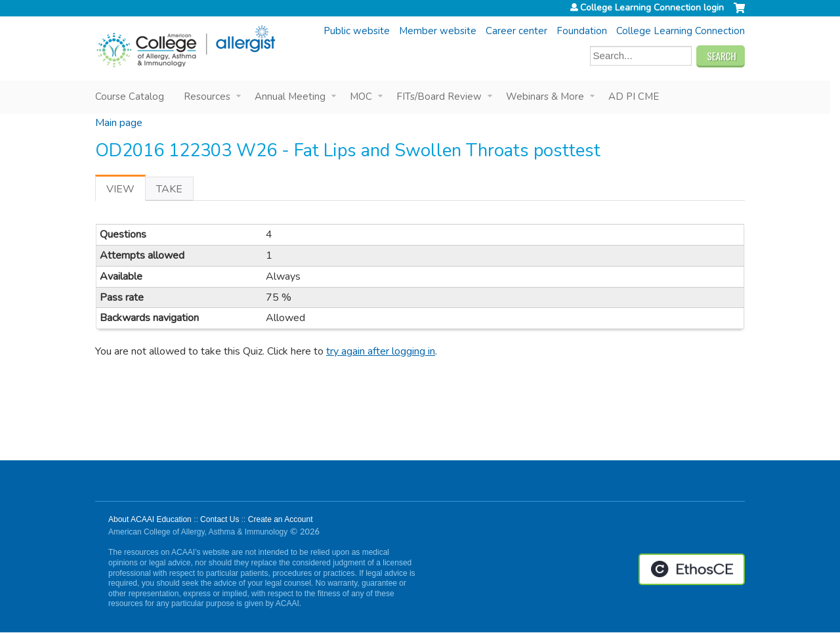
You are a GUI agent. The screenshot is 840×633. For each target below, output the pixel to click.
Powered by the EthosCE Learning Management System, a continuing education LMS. (692, 569)
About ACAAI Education (150, 519)
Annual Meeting (290, 97)
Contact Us (220, 519)
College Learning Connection (681, 31)
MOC (361, 97)
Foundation (582, 31)
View (126, 191)
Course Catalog (130, 97)
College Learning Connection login (652, 8)
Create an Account (281, 519)
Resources (207, 97)
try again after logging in (381, 351)
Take (169, 189)
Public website (357, 31)
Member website (438, 31)
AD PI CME (634, 97)
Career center (516, 31)
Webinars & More (545, 97)
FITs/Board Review (439, 97)
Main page (119, 123)
